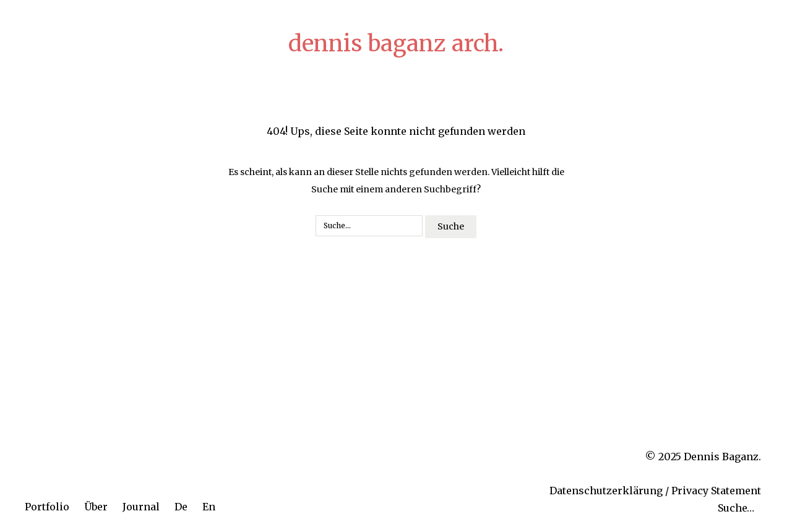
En (209, 507)
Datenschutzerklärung (606, 491)
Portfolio (47, 507)
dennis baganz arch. (396, 44)
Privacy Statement (716, 491)
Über (96, 507)
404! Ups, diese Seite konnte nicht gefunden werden (396, 131)
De (181, 507)
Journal (141, 507)
